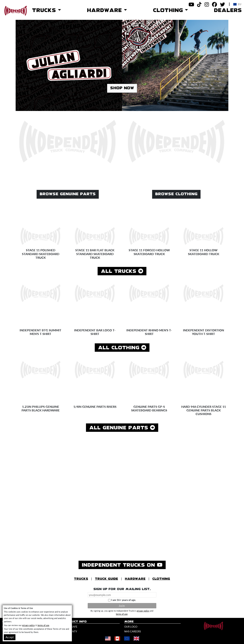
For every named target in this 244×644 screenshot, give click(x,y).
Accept (10, 637)
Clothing (161, 579)
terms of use (122, 614)
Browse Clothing (176, 194)
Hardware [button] (105, 10)
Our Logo (131, 627)
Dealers (228, 10)
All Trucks (122, 271)
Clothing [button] (169, 10)
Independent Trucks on (124, 565)
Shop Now (122, 88)
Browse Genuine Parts (68, 194)
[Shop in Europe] (127, 639)
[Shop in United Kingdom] (136, 639)
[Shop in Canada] (117, 639)
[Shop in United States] (108, 639)
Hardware (135, 579)
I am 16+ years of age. (124, 600)
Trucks (81, 579)
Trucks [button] (45, 10)
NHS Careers (133, 631)
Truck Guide (106, 579)
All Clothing (122, 348)
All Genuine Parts (122, 428)
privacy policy (143, 611)
